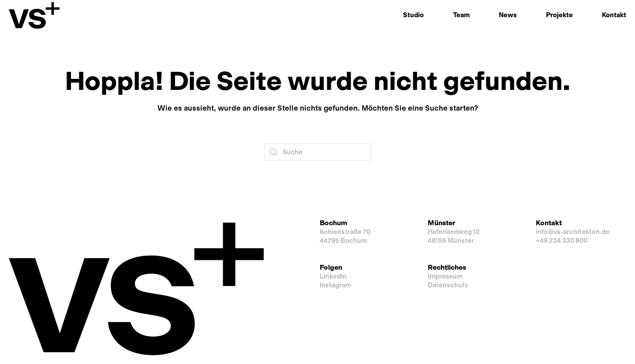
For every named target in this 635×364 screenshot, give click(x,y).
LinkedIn (333, 276)
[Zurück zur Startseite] (34, 15)
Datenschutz (448, 285)
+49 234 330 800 (562, 241)
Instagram (335, 285)
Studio (413, 15)
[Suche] (317, 152)
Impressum (445, 276)
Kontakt (614, 15)
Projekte (559, 15)
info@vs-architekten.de (573, 232)
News (508, 15)
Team (461, 15)
